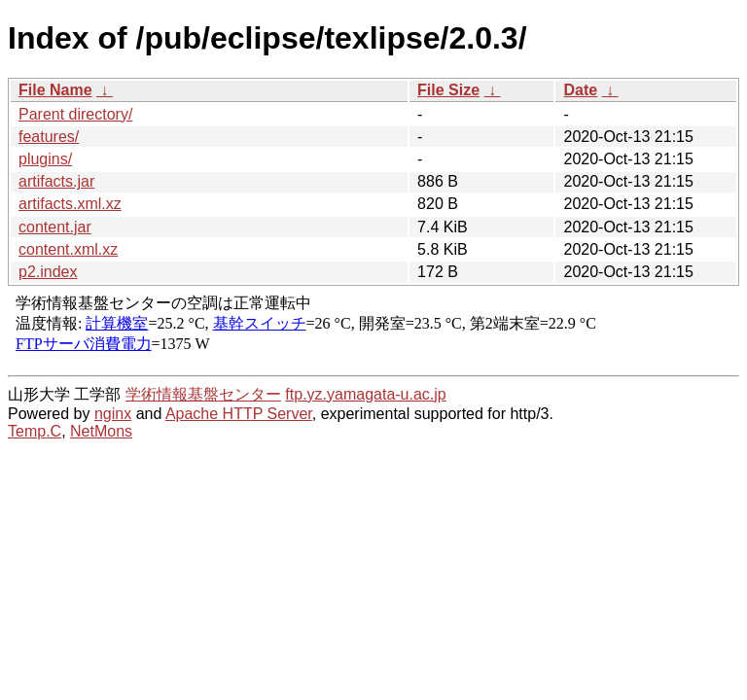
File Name (55, 90)
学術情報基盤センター (203, 394)
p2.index (48, 272)
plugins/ (45, 159)
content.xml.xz (68, 249)
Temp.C (35, 431)
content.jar (55, 227)
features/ (49, 137)
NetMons (101, 431)
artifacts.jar (56, 181)
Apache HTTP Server (239, 414)
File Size (448, 90)
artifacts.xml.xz (70, 204)
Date (580, 90)
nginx (113, 414)
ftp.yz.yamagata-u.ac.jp (365, 394)
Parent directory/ (75, 114)
